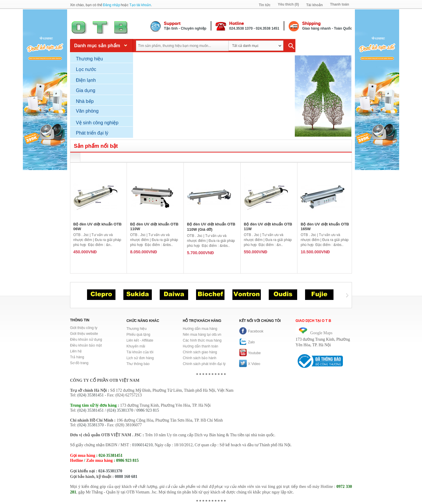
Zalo (247, 342)
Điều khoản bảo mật (86, 345)
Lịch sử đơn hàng (140, 358)
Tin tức (265, 5)
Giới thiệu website (84, 334)
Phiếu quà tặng (138, 335)
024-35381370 (110, 471)
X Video (250, 364)
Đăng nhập (112, 5)
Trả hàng (77, 357)
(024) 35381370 (120, 410)
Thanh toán (340, 4)
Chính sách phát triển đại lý (204, 364)
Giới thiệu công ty (84, 328)
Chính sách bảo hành (200, 358)
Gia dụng (86, 90)
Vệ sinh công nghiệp (97, 123)
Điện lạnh (86, 80)
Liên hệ (76, 351)
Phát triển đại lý (92, 133)
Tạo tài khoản (140, 5)
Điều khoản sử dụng (86, 340)
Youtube (250, 353)
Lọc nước (86, 69)
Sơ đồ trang (79, 363)
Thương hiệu (89, 59)
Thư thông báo (138, 364)
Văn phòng (87, 111)
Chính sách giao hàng (200, 352)
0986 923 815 (148, 410)
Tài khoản (314, 5)
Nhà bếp (85, 101)
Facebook (251, 331)
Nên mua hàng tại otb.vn (202, 335)
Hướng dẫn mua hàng (200, 329)
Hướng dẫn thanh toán (201, 346)
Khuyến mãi (136, 346)
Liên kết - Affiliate (140, 340)
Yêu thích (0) (288, 4)
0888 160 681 (126, 477)
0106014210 (142, 445)
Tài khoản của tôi (140, 352)
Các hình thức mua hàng (202, 340)
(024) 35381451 (91, 395)
